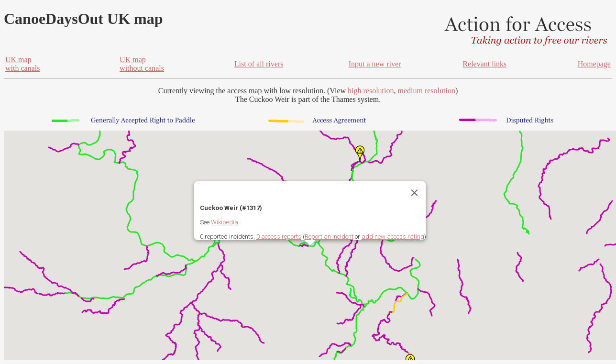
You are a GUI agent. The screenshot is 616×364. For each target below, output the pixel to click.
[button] (360, 154)
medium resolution (426, 91)
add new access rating (393, 237)
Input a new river (375, 64)
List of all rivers (259, 64)
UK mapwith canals (22, 64)
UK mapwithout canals (142, 64)
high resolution (371, 91)
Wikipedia (225, 222)
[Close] (415, 193)
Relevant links (484, 64)
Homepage (594, 64)
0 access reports (279, 237)
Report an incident (329, 237)
